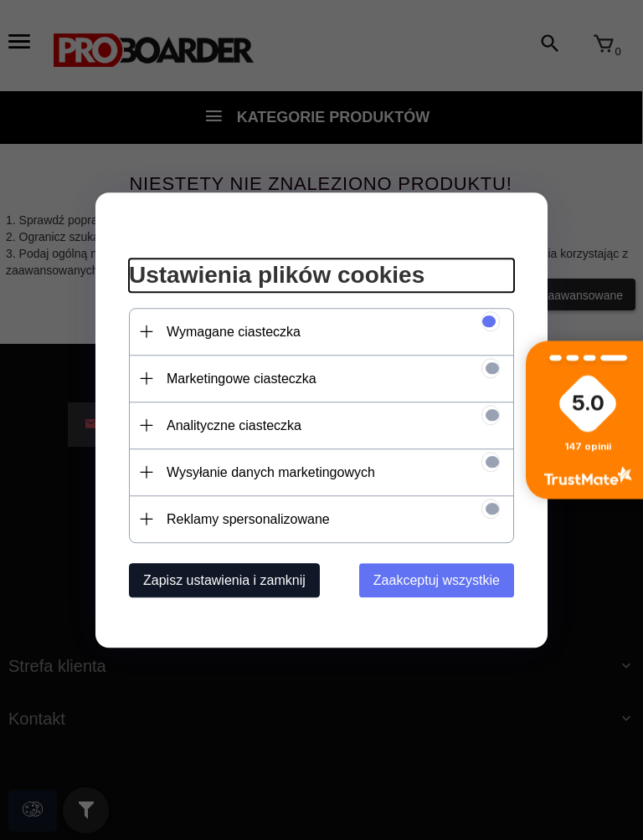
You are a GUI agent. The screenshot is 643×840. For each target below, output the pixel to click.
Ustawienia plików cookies (277, 275)
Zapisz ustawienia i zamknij (224, 580)
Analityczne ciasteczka (234, 425)
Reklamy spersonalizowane (248, 519)
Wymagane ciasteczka (234, 332)
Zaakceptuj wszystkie (437, 580)
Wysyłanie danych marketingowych (271, 472)
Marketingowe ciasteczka (242, 379)
